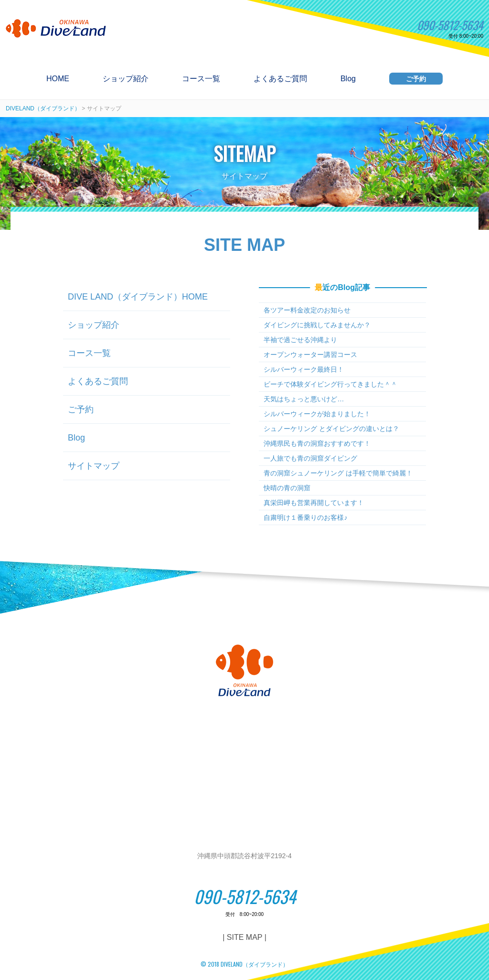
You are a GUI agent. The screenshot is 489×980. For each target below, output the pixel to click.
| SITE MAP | (244, 937)
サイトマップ (94, 466)
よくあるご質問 (280, 79)
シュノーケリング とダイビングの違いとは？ (331, 429)
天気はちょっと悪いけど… (304, 399)
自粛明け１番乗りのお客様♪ (305, 517)
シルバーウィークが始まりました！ (317, 414)
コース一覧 (201, 79)
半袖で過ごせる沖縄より (300, 340)
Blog (348, 79)
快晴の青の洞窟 (287, 488)
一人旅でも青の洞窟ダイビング (310, 458)
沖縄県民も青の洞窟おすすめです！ (317, 443)
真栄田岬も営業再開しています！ (314, 503)
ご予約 (416, 79)
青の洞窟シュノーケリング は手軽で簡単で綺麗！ (338, 473)
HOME (58, 79)
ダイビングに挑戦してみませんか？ (317, 325)
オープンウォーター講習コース (310, 355)
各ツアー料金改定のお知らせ (307, 310)
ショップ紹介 (126, 79)
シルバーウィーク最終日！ (304, 369)
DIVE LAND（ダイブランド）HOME (138, 297)
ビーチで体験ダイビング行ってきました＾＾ (330, 384)
